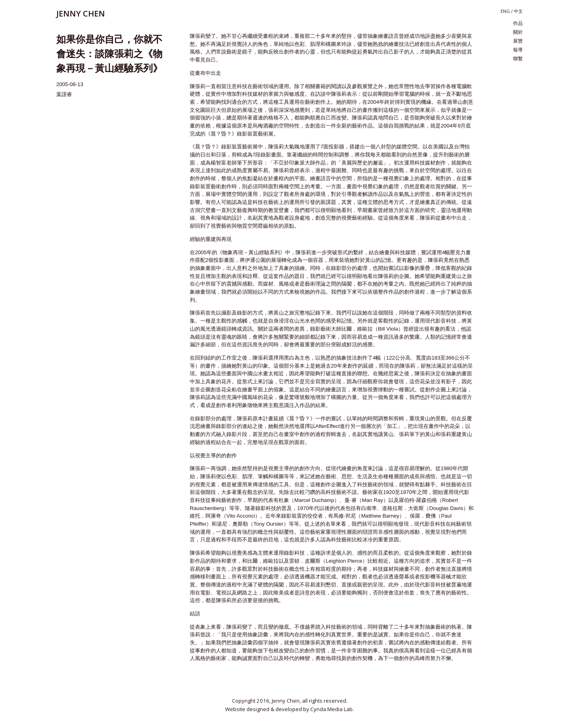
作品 (518, 23)
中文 (518, 11)
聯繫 (518, 59)
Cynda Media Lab (332, 709)
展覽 (518, 41)
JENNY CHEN (81, 13)
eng (505, 11)
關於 (518, 32)
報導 (518, 50)
